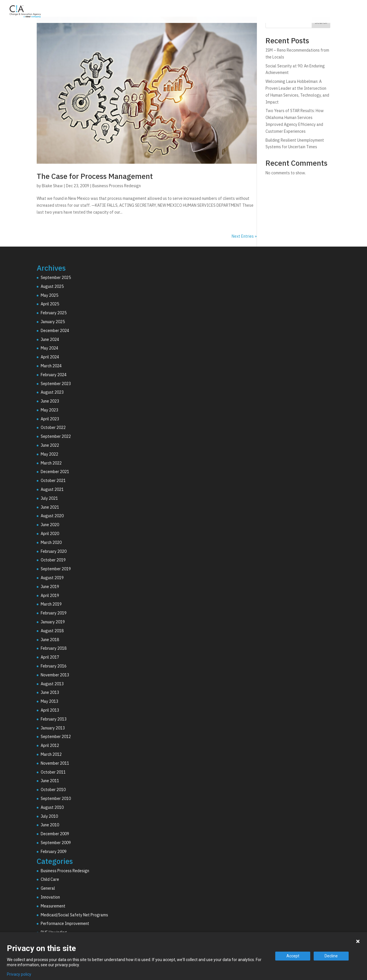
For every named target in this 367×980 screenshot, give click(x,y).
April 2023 (50, 419)
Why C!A (298, 12)
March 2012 (51, 754)
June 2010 (50, 825)
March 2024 (51, 366)
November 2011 (55, 763)
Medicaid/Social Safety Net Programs (74, 915)
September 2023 (56, 384)
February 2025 (54, 313)
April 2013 (50, 710)
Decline (331, 956)
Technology (264, 12)
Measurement (53, 906)
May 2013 (49, 701)
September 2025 (56, 278)
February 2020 (54, 551)
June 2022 (50, 445)
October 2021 (53, 481)
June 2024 (50, 339)
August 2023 (52, 392)
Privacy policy (19, 974)
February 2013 (54, 719)
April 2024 (50, 357)
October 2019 (53, 560)
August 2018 (52, 631)
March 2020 (51, 542)
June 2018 (50, 640)
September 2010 (56, 799)
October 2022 (53, 427)
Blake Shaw (52, 186)
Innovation (50, 897)
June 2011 (50, 781)
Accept (293, 956)
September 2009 (56, 843)
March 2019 (51, 604)
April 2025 (50, 304)
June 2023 (50, 401)
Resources (332, 12)
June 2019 (50, 587)
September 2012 (56, 737)
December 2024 (55, 331)
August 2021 (52, 489)
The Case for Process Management (95, 176)
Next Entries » (244, 236)
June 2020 (50, 525)
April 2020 (50, 534)
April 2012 (50, 745)
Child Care (50, 879)
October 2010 (53, 790)
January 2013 (53, 728)
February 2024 (54, 375)
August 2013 (52, 684)
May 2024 (49, 348)
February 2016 (54, 666)
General (48, 888)
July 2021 (49, 498)
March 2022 (51, 463)
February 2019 (54, 613)
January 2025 (53, 322)
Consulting (227, 12)
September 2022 (56, 436)
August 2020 (52, 516)
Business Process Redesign (117, 186)
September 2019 (56, 569)
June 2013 (50, 692)
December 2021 (55, 472)
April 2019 (50, 596)
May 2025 (49, 295)
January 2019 (53, 622)
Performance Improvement (65, 924)
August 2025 (52, 286)
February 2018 (54, 648)
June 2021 (50, 507)
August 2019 (52, 578)
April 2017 (50, 657)
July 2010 (49, 816)
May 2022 (49, 454)
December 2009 (55, 834)
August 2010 (52, 807)
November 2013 (55, 675)
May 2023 (49, 410)
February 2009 (54, 852)
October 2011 (53, 772)
